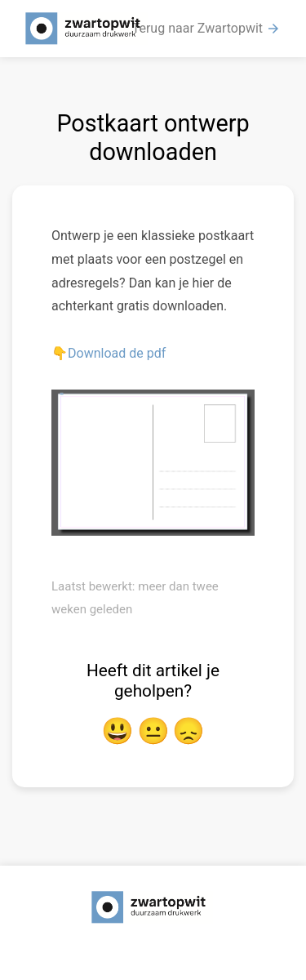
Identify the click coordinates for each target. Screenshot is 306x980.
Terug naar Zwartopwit (206, 29)
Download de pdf (117, 353)
